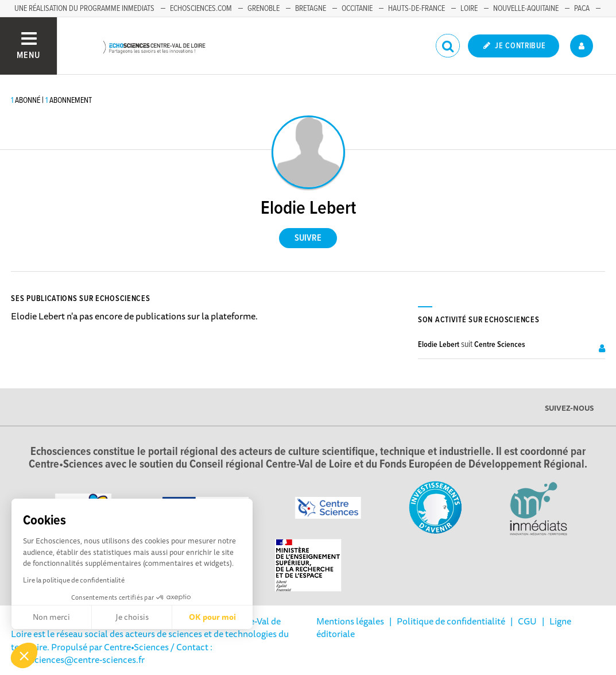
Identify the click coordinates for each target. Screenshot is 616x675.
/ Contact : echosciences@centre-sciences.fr (112, 653)
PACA (582, 9)
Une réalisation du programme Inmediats (84, 9)
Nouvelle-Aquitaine (526, 9)
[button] (24, 655)
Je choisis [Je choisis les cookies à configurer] (132, 617)
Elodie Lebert (439, 345)
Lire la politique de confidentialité (74, 580)
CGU (527, 621)
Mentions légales (350, 621)
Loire (469, 9)
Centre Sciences (500, 345)
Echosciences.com (201, 9)
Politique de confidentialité (451, 621)
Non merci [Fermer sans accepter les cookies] (51, 617)
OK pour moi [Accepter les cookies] (212, 617)
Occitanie (357, 9)
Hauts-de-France (417, 9)
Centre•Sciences (136, 647)
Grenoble (264, 9)
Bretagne (311, 9)
